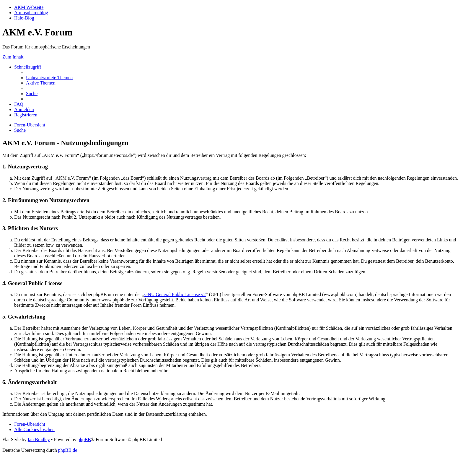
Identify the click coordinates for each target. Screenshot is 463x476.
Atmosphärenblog (31, 13)
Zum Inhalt (13, 57)
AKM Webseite (29, 7)
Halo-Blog (24, 18)
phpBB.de (68, 450)
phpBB (84, 440)
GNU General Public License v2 (175, 294)
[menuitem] (49, 78)
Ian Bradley (39, 440)
